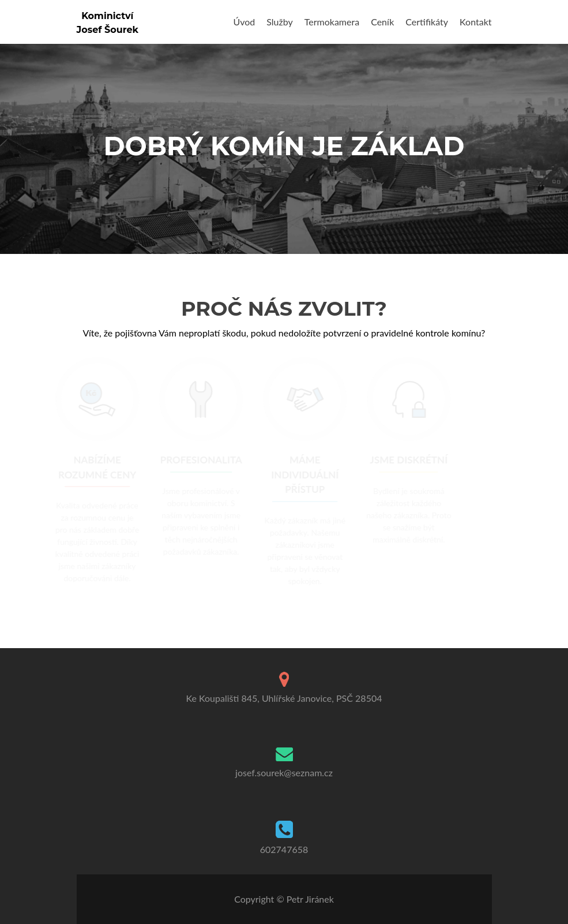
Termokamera (332, 22)
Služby (279, 22)
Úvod (244, 22)
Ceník (382, 22)
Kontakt (475, 22)
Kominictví (107, 16)
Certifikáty (427, 22)
